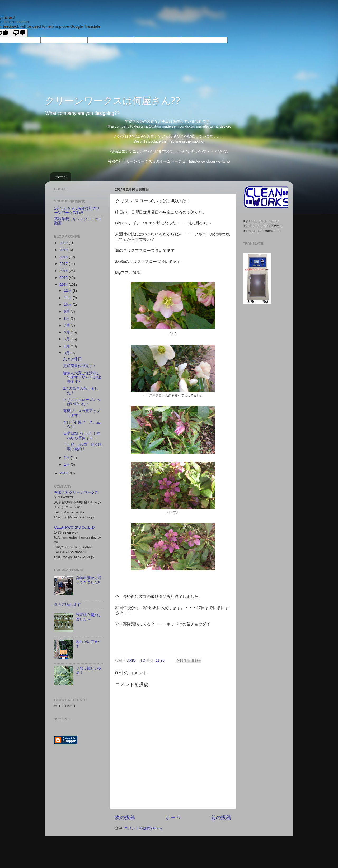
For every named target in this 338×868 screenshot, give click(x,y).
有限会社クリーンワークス (76, 492)
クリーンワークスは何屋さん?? (113, 100)
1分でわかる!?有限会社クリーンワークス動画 (77, 211)
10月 (68, 305)
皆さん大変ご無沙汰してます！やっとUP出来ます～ (82, 377)
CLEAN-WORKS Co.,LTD (74, 527)
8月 (67, 319)
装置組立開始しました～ (89, 617)
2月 (67, 458)
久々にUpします (67, 605)
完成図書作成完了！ (80, 366)
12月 (68, 291)
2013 (64, 473)
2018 (64, 257)
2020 (64, 243)
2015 (64, 278)
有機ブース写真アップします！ (82, 413)
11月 (68, 298)
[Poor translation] (19, 33)
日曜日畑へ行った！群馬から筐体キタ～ (82, 435)
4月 (67, 346)
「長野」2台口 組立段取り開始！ (83, 447)
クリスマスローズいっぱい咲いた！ (82, 402)
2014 (64, 284)
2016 (64, 271)
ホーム (61, 177)
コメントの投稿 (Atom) (143, 828)
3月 (67, 353)
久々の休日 (72, 359)
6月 (67, 332)
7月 (67, 325)
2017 (64, 264)
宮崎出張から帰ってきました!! (89, 580)
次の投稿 (125, 817)
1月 (67, 464)
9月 (67, 311)
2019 (64, 250)
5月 (67, 339)
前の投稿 (221, 817)
